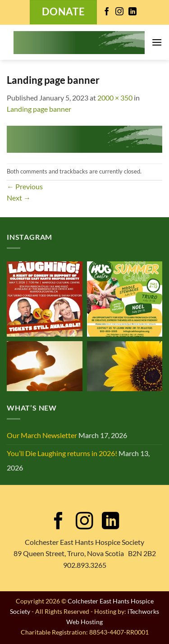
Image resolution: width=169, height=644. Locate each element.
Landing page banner (39, 109)
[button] (157, 42)
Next (19, 198)
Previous (25, 186)
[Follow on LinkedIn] (132, 12)
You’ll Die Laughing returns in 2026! (62, 453)
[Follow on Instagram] (119, 12)
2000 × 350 (115, 98)
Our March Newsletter (42, 435)
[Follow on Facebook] (107, 12)
